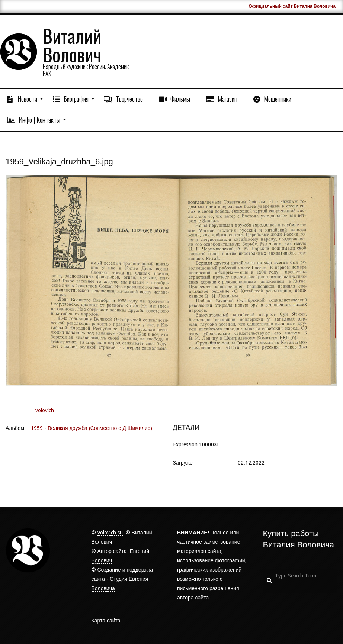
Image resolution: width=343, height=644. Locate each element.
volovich (45, 410)
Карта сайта (106, 621)
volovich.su (110, 533)
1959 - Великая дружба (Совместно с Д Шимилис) (92, 428)
